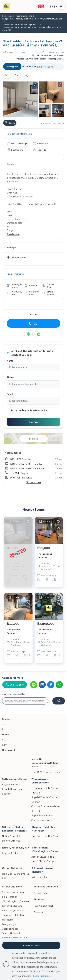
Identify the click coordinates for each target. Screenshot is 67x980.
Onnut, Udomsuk (12, 868)
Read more (13, 234)
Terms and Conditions (46, 886)
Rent (5, 729)
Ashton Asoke (39, 877)
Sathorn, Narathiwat (15, 779)
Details (11, 164)
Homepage (7, 16)
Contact (38, 912)
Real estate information (19, 134)
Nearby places (13, 453)
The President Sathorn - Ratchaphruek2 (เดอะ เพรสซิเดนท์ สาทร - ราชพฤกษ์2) (48, 556)
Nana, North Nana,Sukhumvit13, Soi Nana (45, 763)
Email (10, 394)
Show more (33, 482)
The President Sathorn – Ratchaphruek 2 (20, 24)
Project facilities (15, 274)
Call (33, 323)
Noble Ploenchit (11, 836)
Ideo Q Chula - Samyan (44, 861)
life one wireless (11, 840)
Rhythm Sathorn (11, 784)
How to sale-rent (43, 906)
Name (10, 361)
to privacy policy (39, 410)
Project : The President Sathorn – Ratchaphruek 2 (40, 59)
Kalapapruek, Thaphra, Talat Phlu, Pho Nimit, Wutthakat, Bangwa (32, 19)
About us (39, 899)
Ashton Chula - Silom (43, 857)
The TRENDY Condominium (46, 772)
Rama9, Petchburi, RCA (16, 847)
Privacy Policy (41, 893)
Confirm (34, 422)
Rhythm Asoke (10, 853)
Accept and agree (20, 410)
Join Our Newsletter (14, 694)
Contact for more (13, 678)
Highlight (12, 247)
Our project (9, 750)
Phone (10, 377)
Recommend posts (24, 16)
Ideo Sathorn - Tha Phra (45, 836)
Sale (5, 724)
